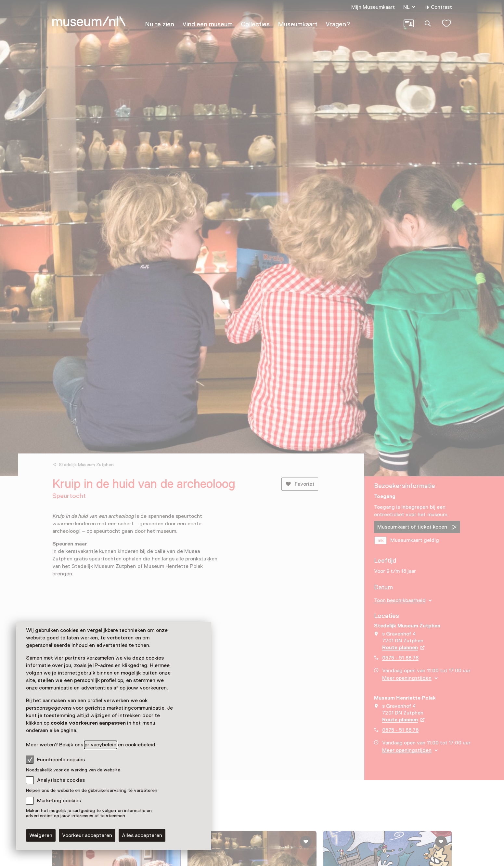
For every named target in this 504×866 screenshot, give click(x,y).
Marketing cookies (59, 801)
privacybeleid (101, 745)
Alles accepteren (142, 835)
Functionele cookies (55, 759)
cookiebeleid (140, 745)
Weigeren (41, 835)
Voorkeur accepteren (87, 835)
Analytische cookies (61, 780)
